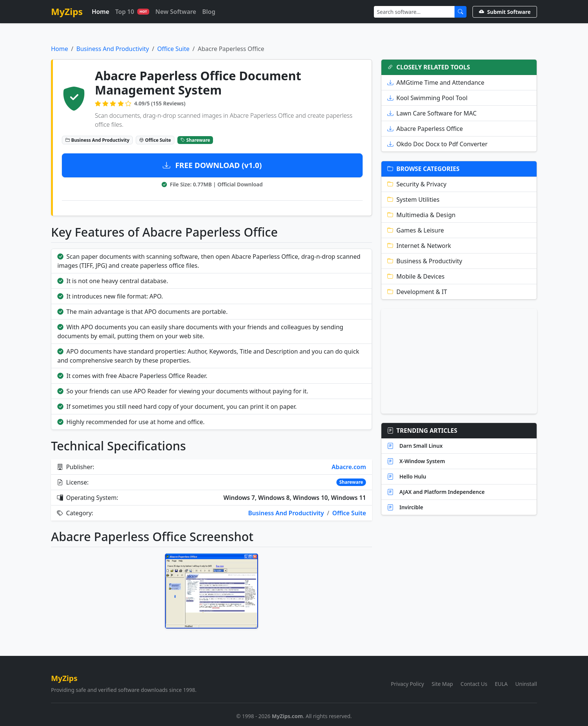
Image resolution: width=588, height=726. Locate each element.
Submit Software (505, 12)
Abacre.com (349, 467)
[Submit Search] (460, 12)
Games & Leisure (416, 230)
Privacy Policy (407, 684)
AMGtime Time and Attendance (436, 82)
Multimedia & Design (421, 215)
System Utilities (413, 199)
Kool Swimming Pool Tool (427, 98)
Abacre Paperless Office (425, 129)
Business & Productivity (425, 261)
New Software (176, 12)
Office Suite (173, 49)
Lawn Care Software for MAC (432, 113)
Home (101, 12)
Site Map (442, 684)
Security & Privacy (417, 184)
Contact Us (474, 684)
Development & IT (417, 292)
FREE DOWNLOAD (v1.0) (212, 165)
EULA (501, 684)
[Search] (414, 12)
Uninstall (526, 684)
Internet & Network (419, 246)
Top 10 (132, 12)
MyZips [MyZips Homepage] (67, 11)
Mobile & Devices (416, 276)
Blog (209, 12)
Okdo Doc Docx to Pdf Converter (437, 144)
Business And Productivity (112, 49)
